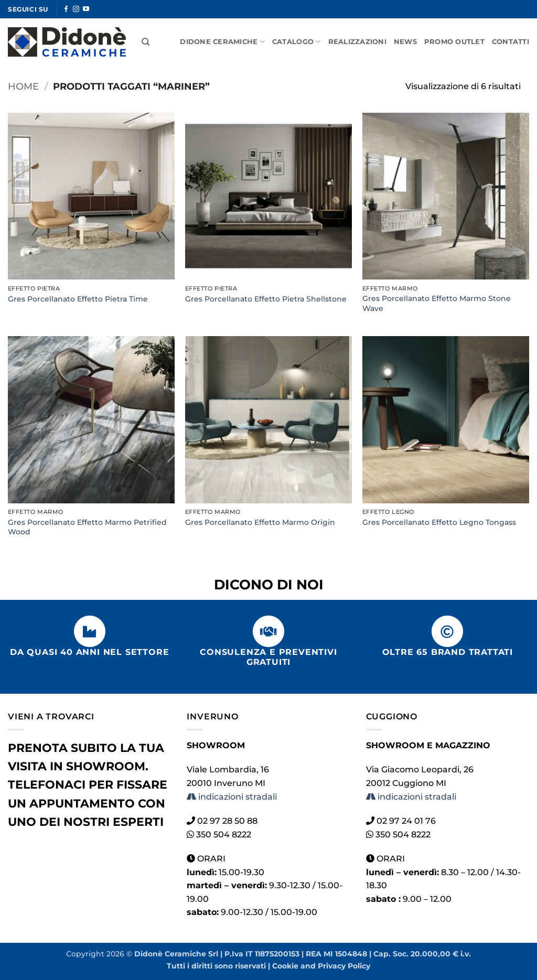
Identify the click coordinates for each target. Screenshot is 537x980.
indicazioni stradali (232, 797)
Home (23, 86)
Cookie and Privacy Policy (321, 966)
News (405, 42)
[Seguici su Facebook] (66, 9)
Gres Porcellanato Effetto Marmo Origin (260, 522)
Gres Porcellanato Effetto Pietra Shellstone (266, 299)
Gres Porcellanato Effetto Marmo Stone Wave (437, 303)
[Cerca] (146, 42)
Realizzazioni (357, 42)
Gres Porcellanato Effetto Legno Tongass (439, 522)
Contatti (511, 42)
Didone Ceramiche (222, 42)
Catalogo (297, 42)
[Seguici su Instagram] (76, 9)
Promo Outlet (454, 42)
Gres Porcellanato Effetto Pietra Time (78, 299)
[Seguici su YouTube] (86, 9)
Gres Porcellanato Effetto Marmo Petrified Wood (87, 527)
